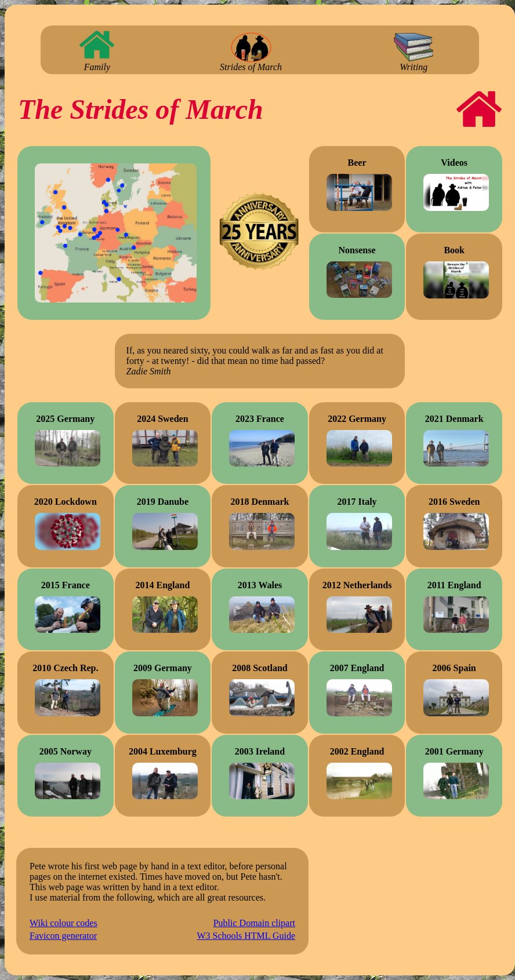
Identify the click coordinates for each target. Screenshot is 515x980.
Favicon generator (63, 936)
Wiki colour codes (64, 923)
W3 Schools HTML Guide (246, 936)
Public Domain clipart (254, 923)
